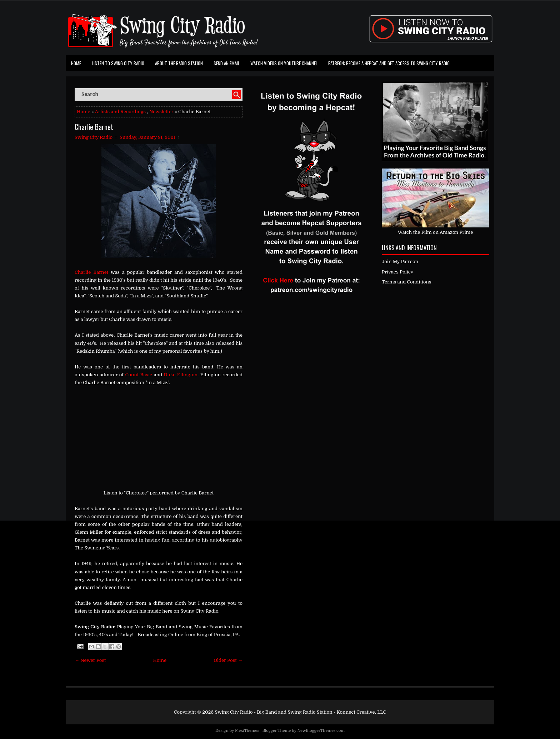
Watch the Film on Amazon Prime (436, 232)
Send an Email (227, 63)
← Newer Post (90, 660)
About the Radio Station (179, 63)
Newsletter (161, 112)
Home (76, 63)
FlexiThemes (247, 731)
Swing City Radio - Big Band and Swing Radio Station (273, 712)
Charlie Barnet (94, 127)
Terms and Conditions (407, 282)
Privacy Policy (397, 272)
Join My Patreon (400, 262)
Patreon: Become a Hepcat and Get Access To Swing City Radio (389, 63)
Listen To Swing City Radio (118, 63)
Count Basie (139, 375)
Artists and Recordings (120, 112)
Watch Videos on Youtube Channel (284, 63)
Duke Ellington (181, 375)
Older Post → (228, 660)
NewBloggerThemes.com (321, 731)
